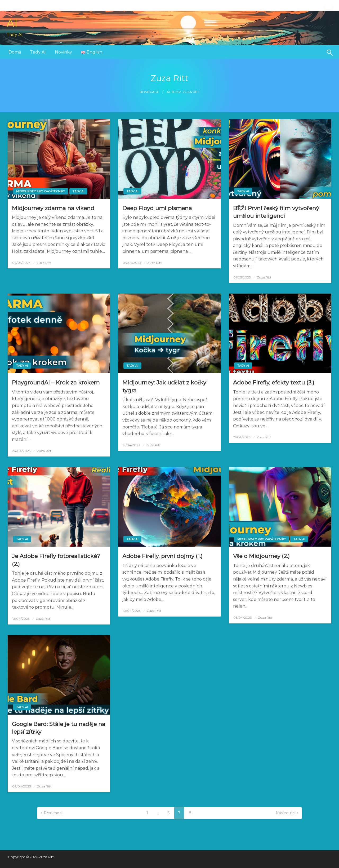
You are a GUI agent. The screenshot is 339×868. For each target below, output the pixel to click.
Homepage (149, 92)
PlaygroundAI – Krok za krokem (56, 382)
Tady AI (38, 52)
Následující (286, 813)
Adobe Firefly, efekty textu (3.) (274, 382)
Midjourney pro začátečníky (41, 191)
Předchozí (53, 813)
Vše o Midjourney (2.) (261, 556)
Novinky (63, 52)
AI (12, 23)
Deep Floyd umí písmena (157, 208)
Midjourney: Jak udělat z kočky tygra (164, 386)
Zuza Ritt (44, 263)
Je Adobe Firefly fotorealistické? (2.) (56, 560)
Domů (15, 52)
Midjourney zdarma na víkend (53, 208)
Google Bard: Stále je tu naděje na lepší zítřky (58, 728)
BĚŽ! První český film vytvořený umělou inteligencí (276, 212)
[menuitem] (15, 52)
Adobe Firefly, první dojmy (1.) (162, 556)
